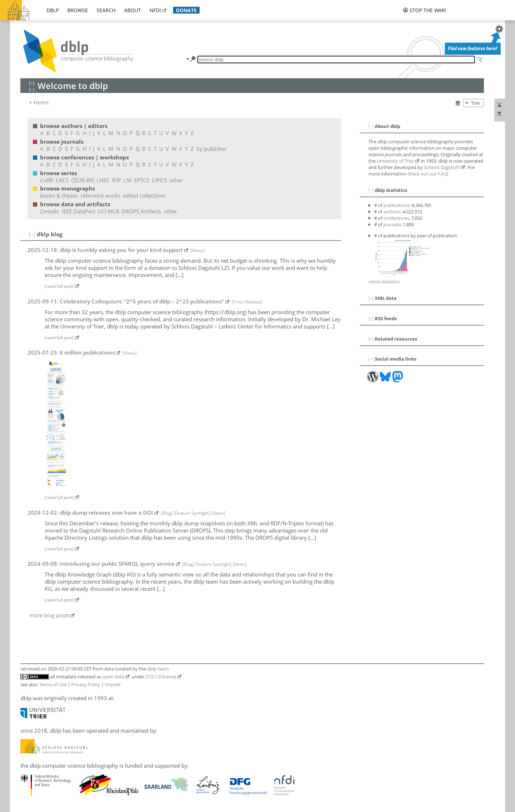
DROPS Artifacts (141, 211)
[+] (371, 298)
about (133, 10)
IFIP (116, 180)
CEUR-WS (83, 180)
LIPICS (160, 180)
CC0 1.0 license (161, 677)
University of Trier (395, 161)
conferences (396, 218)
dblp (53, 10)
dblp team (158, 669)
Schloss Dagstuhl (442, 167)
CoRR (46, 180)
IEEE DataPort (79, 211)
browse (78, 10)
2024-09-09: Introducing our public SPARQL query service (101, 564)
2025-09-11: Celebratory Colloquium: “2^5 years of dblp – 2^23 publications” (126, 301)
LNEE (103, 180)
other (176, 180)
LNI (127, 180)
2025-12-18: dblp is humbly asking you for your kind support (105, 250)
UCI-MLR (108, 211)
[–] (32, 234)
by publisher (212, 149)
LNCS (62, 180)
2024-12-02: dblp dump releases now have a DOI (90, 513)
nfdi (155, 10)
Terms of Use (53, 684)
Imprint (113, 684)
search (106, 10)
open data (113, 677)
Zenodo (50, 211)
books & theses (59, 195)
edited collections (144, 195)
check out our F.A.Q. (428, 174)
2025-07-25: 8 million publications (71, 352)
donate (186, 10)
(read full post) (59, 286)
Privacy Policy (86, 684)
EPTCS (142, 180)
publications (396, 205)
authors (392, 212)
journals (392, 224)
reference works (100, 195)
